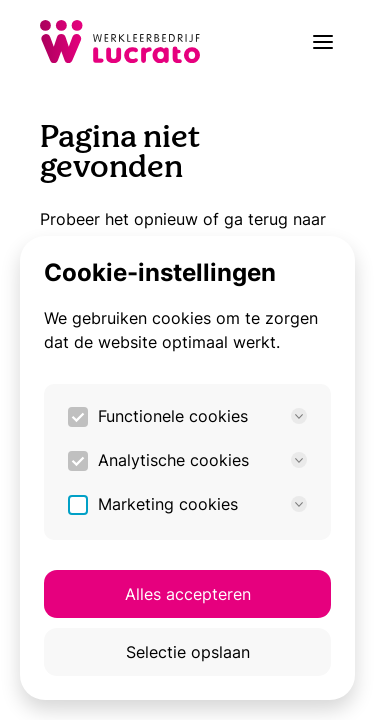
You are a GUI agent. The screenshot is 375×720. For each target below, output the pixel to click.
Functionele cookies (202, 416)
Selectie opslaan (188, 652)
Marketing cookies (202, 504)
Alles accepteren (188, 594)
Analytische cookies (202, 460)
